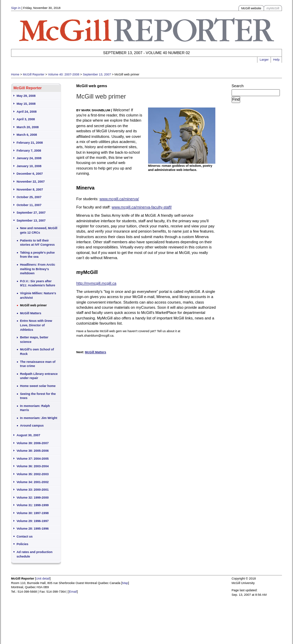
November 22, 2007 (31, 182)
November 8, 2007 (30, 190)
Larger (264, 60)
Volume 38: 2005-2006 (33, 451)
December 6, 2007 (30, 174)
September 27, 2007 (31, 213)
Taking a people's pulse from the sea (37, 255)
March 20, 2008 (28, 127)
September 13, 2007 (97, 74)
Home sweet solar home (38, 386)
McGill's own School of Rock (37, 352)
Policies (22, 544)
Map (125, 583)
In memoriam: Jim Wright (39, 418)
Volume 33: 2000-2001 (33, 490)
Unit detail (43, 579)
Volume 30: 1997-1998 (33, 513)
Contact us (25, 536)
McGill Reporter (34, 74)
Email (73, 592)
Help (276, 60)
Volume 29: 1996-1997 (33, 521)
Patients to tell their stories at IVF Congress (37, 243)
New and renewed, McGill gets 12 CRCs (39, 230)
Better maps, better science (34, 340)
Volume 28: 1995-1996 (33, 529)
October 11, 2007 (29, 205)
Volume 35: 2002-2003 (33, 474)
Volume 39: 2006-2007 (33, 443)
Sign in (16, 8)
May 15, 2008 (26, 104)
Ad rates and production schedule (35, 554)
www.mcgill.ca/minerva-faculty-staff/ (142, 207)
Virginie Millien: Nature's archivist (38, 295)
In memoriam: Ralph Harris (35, 408)
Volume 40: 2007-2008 (64, 74)
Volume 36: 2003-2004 (33, 466)
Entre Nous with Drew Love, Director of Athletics (36, 325)
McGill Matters (31, 313)
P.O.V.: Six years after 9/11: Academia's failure (38, 283)
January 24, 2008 (29, 158)
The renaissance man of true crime (38, 364)
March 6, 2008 (27, 135)
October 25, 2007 (29, 197)
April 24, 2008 (27, 112)
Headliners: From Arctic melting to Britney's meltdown (38, 269)
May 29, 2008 (26, 96)
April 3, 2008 (26, 119)
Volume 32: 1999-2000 (33, 498)
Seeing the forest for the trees (38, 396)
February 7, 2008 (29, 151)
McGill (273, 8)
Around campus (32, 426)
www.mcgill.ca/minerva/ (119, 199)
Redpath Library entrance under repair (39, 376)
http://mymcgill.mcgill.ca (96, 283)
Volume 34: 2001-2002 (33, 482)
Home (15, 74)
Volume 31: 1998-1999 (33, 505)
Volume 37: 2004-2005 (33, 459)
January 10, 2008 (29, 166)
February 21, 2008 (30, 143)
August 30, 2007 (28, 435)
